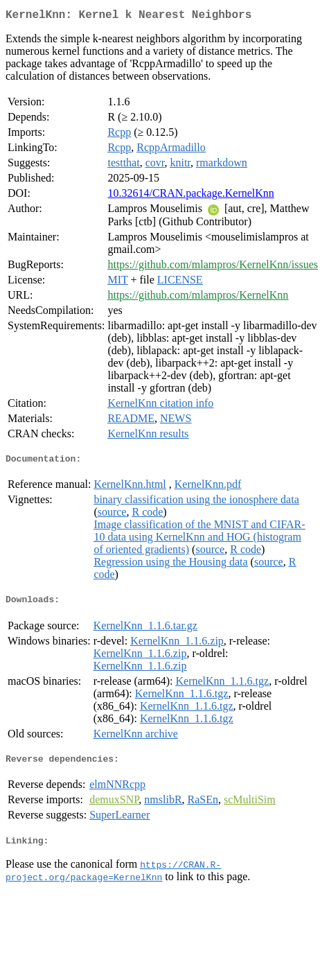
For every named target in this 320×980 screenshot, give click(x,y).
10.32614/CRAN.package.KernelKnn (190, 196)
